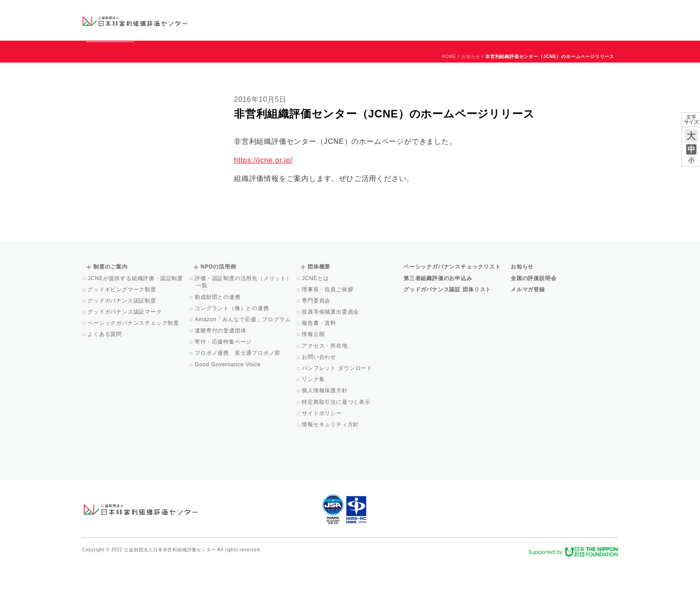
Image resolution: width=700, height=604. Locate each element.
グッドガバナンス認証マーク (125, 352)
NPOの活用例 (461, 20)
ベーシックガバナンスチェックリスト (321, 20)
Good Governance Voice (228, 405)
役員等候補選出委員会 (331, 352)
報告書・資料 (320, 364)
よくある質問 (105, 375)
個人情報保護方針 (325, 431)
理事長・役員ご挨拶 (328, 330)
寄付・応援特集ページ (224, 382)
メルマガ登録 (528, 330)
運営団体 (552, 12)
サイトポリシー (323, 454)
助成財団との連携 (218, 338)
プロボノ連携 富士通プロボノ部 (238, 394)
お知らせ (527, 12)
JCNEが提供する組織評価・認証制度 (136, 319)
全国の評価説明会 (533, 319)
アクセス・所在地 (325, 386)
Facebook (514, 27)
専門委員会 (317, 341)
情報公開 (314, 375)
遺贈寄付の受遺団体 (221, 371)
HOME (449, 97)
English (609, 12)
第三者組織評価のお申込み (438, 319)
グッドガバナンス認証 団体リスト (447, 330)
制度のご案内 (397, 20)
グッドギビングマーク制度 (123, 330)
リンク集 (314, 420)
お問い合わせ (582, 12)
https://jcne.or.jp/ (263, 201)
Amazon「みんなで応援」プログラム (243, 360)
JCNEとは (316, 319)
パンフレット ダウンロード (338, 409)
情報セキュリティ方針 (331, 465)
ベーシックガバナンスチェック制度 (134, 364)
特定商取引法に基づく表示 (337, 443)
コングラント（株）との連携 (233, 349)
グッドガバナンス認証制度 (123, 341)
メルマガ (536, 27)
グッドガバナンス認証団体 (240, 20)
